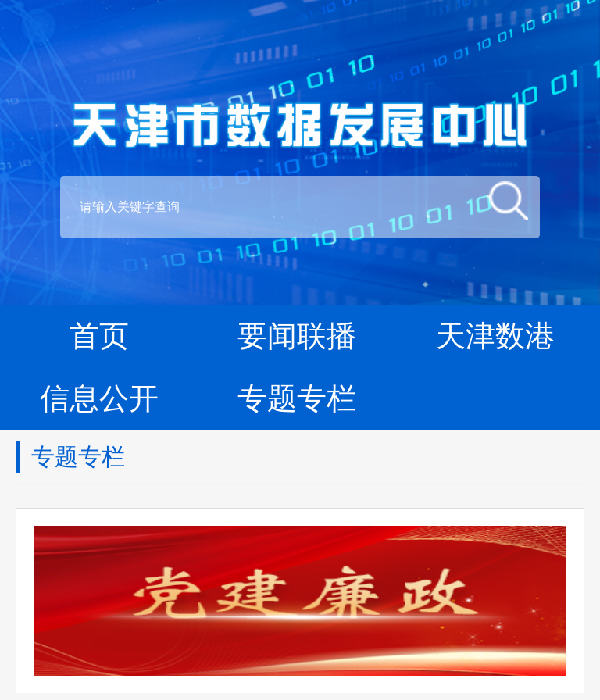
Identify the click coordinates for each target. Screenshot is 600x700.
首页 (99, 336)
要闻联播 (297, 336)
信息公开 (99, 398)
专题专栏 (297, 398)
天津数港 (495, 336)
